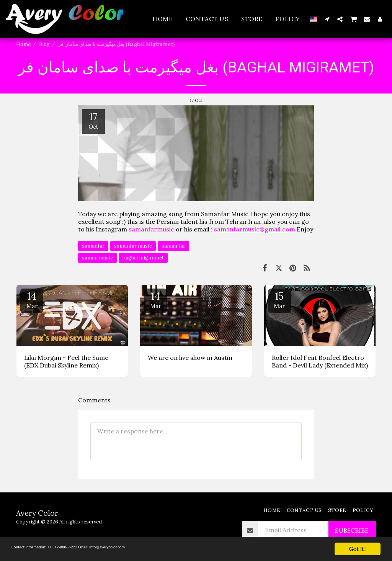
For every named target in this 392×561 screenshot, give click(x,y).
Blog (44, 44)
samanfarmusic (151, 229)
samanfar (93, 246)
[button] (327, 19)
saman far (173, 246)
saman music (97, 258)
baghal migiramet (143, 258)
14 (32, 300)
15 (279, 300)
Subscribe (352, 530)
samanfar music (133, 246)
